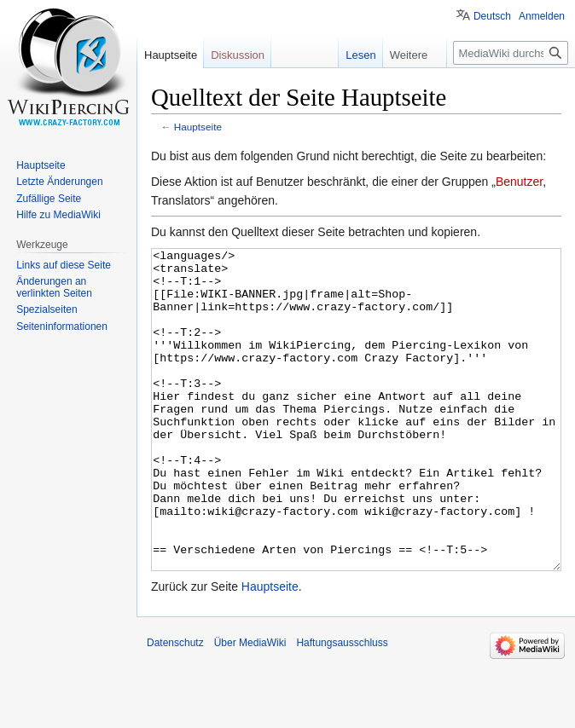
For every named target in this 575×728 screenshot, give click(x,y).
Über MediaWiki (250, 707)
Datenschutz (175, 707)
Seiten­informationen (62, 326)
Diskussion (238, 55)
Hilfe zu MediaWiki (58, 215)
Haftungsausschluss (342, 707)
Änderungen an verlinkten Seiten (54, 287)
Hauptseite (198, 127)
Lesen (360, 55)
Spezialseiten (46, 309)
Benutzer (519, 182)
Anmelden (542, 16)
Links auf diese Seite (64, 265)
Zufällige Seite (49, 199)
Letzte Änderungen (59, 182)
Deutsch (492, 16)
